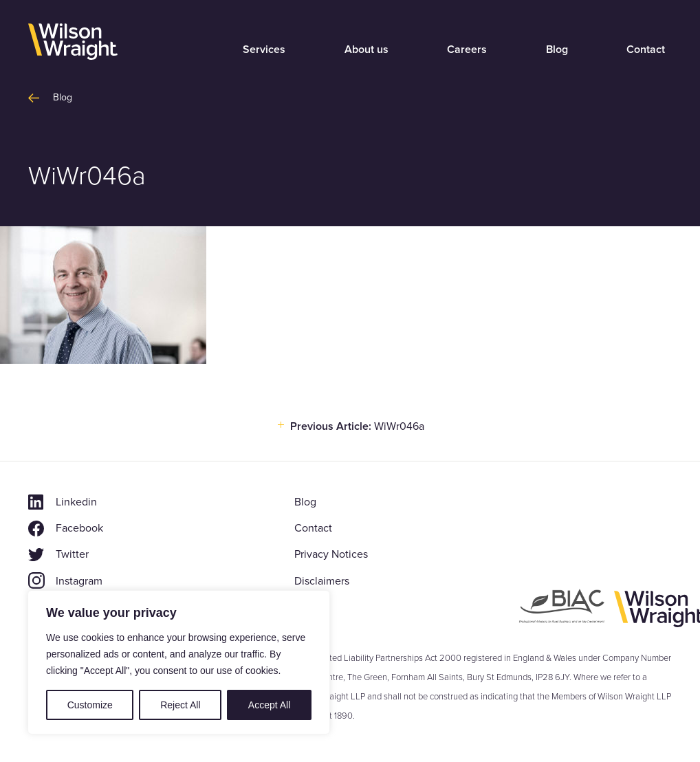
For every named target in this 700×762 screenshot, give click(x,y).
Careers (467, 49)
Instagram (79, 581)
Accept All (269, 705)
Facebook (79, 528)
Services (264, 49)
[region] (179, 662)
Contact (646, 49)
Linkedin (76, 502)
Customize (90, 705)
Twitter (72, 554)
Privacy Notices (331, 554)
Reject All (180, 705)
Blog (557, 49)
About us (367, 49)
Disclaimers (322, 581)
